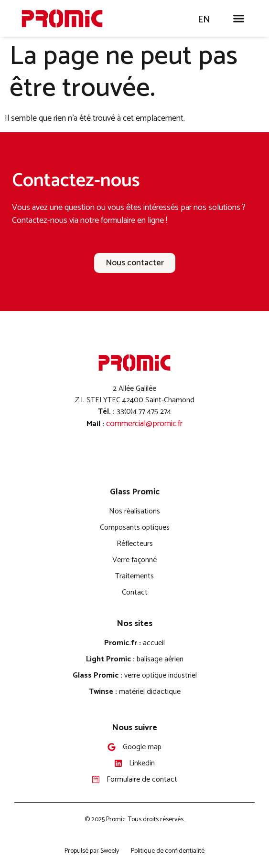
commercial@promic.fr (144, 424)
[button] (239, 19)
